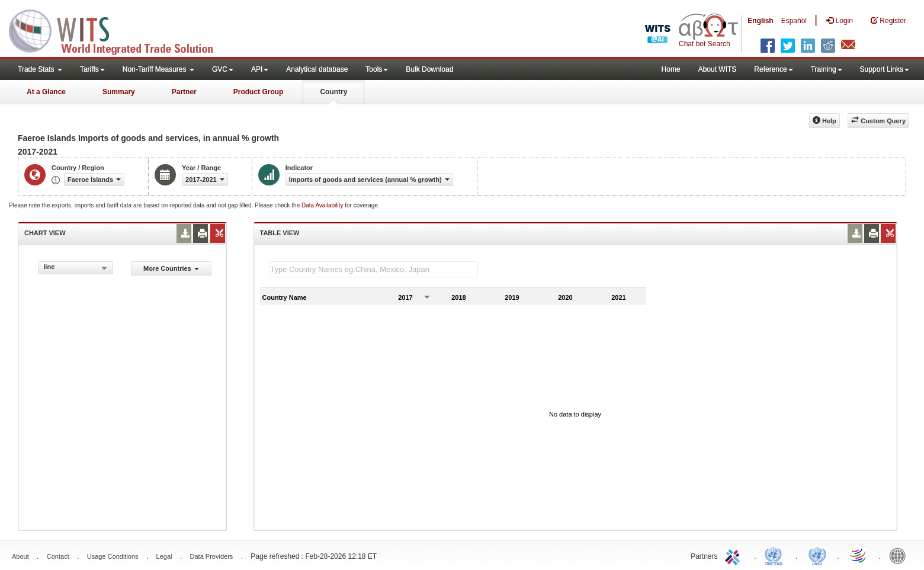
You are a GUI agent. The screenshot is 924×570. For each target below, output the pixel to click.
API (260, 69)
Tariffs (92, 69)
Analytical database (317, 69)
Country (333, 92)
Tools (377, 69)
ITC (734, 555)
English (760, 21)
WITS (118, 30)
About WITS (718, 69)
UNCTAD (776, 555)
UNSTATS (817, 555)
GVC (223, 69)
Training (827, 69)
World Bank (900, 555)
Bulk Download (429, 69)
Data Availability (323, 205)
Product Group (259, 92)
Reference (773, 69)
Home (671, 69)
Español (794, 21)
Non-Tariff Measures (158, 69)
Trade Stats (40, 69)
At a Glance (46, 92)
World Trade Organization (859, 555)
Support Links (885, 69)
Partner (184, 92)
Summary (119, 92)
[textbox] (374, 269)
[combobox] (76, 268)
